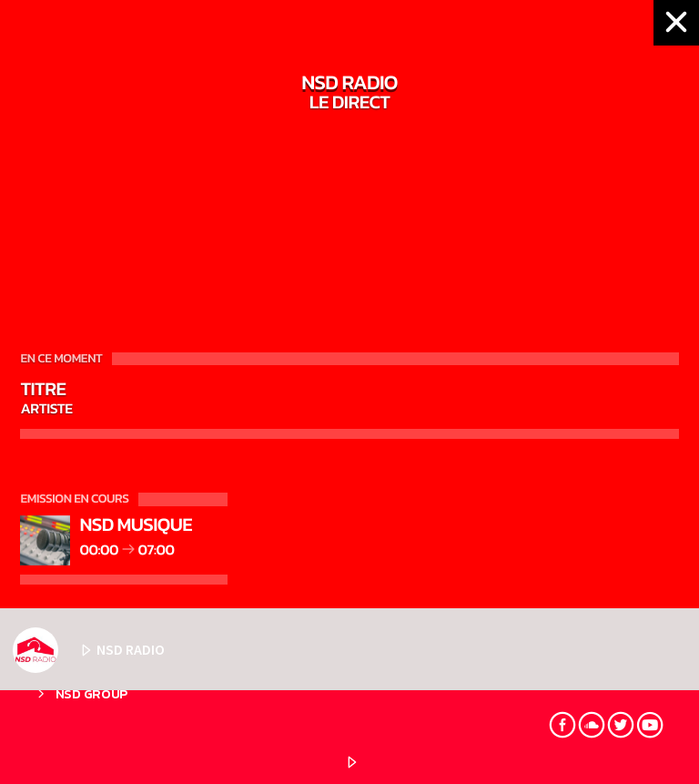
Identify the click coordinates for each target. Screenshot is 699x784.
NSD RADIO (89, 650)
